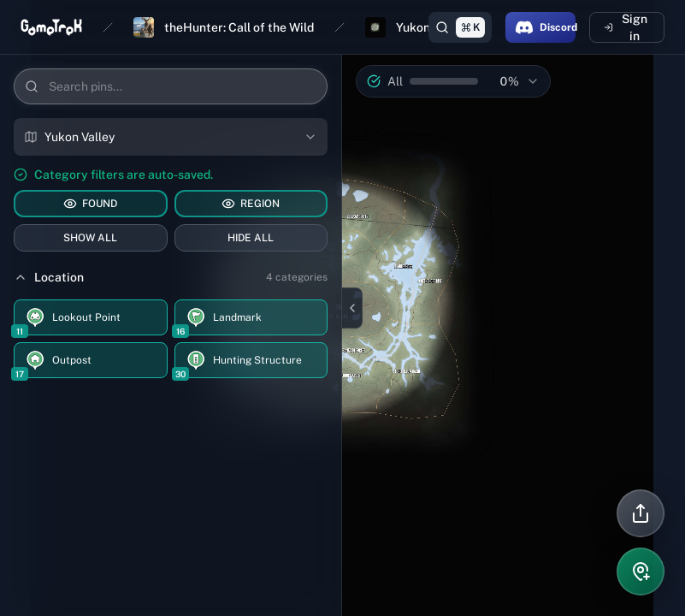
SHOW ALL (90, 238)
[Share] (641, 513)
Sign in (626, 27)
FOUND (90, 204)
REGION (251, 204)
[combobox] (171, 137)
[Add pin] (641, 572)
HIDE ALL (251, 238)
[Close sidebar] (352, 308)
